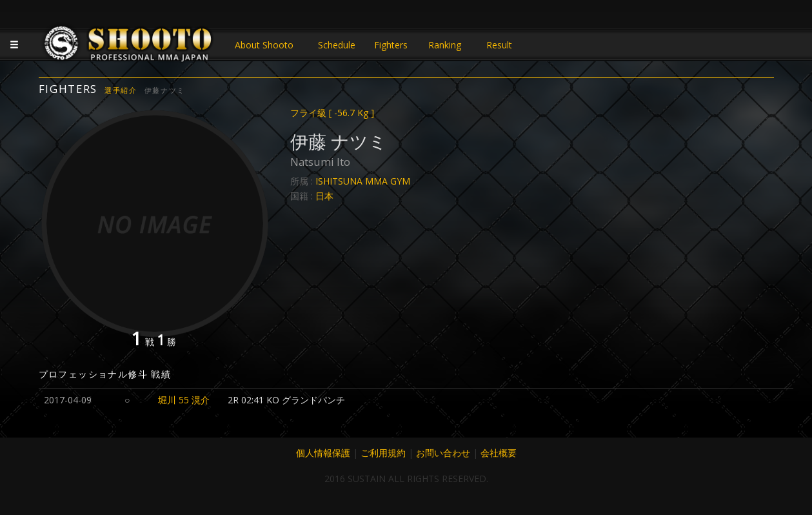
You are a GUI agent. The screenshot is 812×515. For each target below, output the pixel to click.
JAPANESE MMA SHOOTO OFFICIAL (129, 46)
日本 (324, 196)
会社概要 (499, 453)
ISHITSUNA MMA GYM (363, 181)
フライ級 (332, 113)
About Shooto (264, 45)
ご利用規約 (383, 453)
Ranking (445, 45)
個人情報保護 (323, 453)
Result (499, 45)
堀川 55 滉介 (184, 400)
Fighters (391, 45)
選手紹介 (121, 90)
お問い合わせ (443, 453)
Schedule (337, 45)
